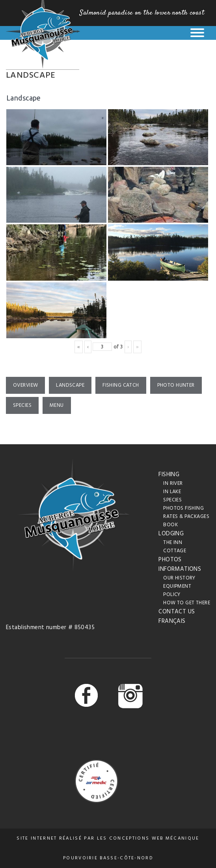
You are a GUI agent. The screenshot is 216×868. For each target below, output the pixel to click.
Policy (172, 595)
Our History (179, 578)
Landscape (70, 385)
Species (22, 405)
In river (173, 483)
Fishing (169, 475)
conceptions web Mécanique (154, 838)
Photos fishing (183, 508)
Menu (57, 405)
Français (172, 621)
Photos (170, 560)
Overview (25, 385)
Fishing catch (121, 385)
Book (170, 525)
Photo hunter (176, 385)
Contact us (177, 612)
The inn (173, 543)
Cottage (175, 551)
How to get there (187, 603)
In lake (172, 492)
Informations (180, 569)
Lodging (171, 534)
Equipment (177, 586)
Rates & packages (186, 517)
